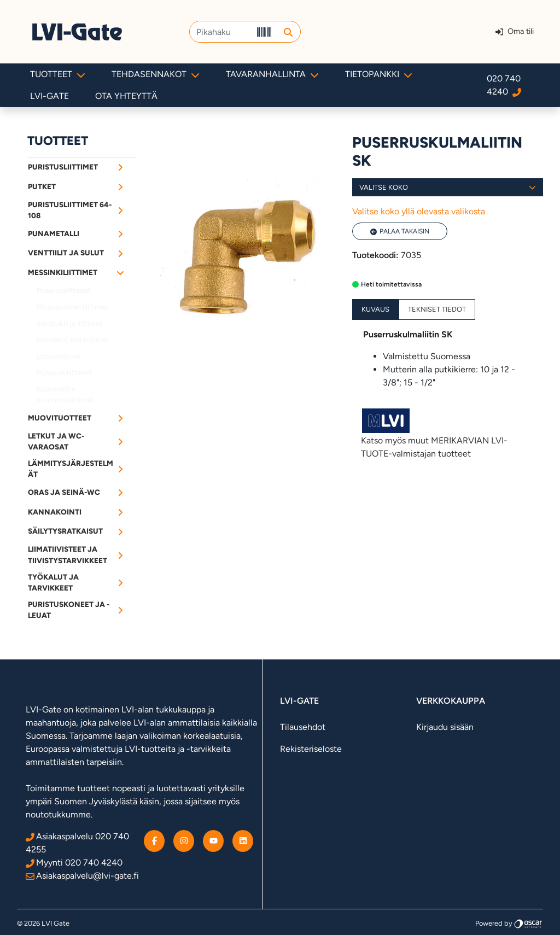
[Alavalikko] (120, 167)
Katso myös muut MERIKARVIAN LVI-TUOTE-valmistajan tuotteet (448, 433)
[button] (288, 32)
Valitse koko (448, 187)
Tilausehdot (303, 727)
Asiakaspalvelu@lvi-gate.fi (82, 876)
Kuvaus (375, 309)
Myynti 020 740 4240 (74, 863)
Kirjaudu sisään (445, 727)
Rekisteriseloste (311, 749)
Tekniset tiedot (437, 309)
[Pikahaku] (221, 32)
